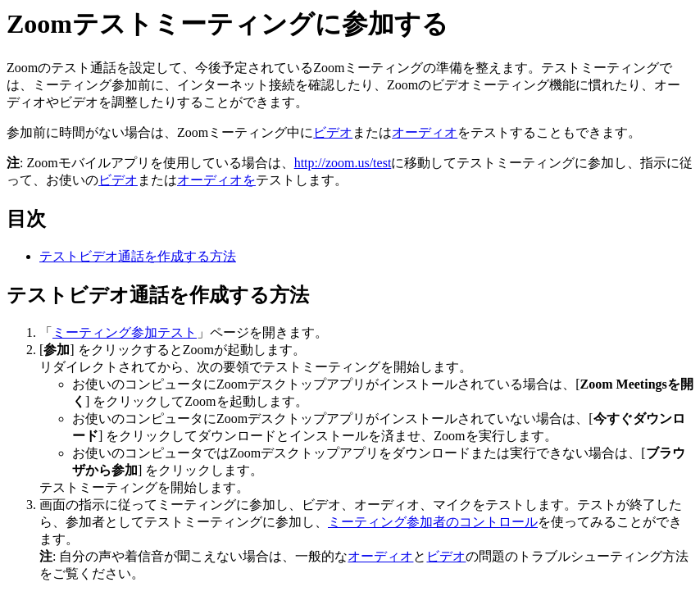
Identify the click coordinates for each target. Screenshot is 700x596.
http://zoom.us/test (343, 163)
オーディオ (425, 132)
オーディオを (216, 180)
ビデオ (333, 132)
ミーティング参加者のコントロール (433, 522)
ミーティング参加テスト (125, 332)
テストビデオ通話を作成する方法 (138, 256)
